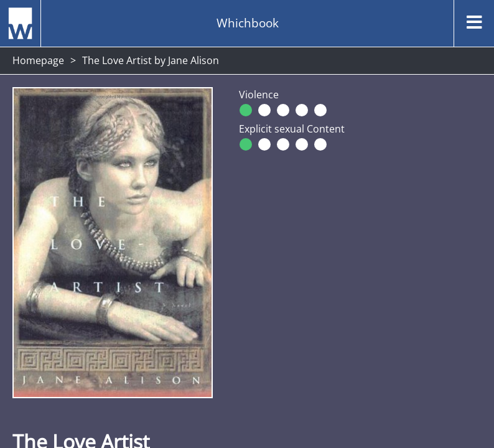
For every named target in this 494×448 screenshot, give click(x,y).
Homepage (38, 60)
